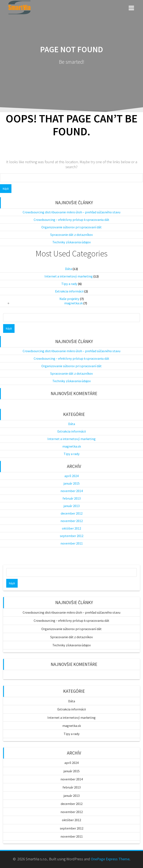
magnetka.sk (73, 303)
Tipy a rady (69, 284)
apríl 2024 (71, 476)
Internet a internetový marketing (69, 276)
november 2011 (72, 543)
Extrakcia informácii (69, 291)
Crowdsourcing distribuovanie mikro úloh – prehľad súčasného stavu (71, 212)
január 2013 (72, 506)
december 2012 (72, 513)
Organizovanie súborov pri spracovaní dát (71, 227)
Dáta (68, 269)
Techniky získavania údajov (72, 242)
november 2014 (72, 491)
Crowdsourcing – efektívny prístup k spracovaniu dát (71, 220)
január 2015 (72, 483)
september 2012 (72, 536)
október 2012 (71, 528)
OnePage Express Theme (110, 859)
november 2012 (72, 521)
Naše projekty (69, 299)
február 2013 (72, 498)
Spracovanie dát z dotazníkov (72, 235)
